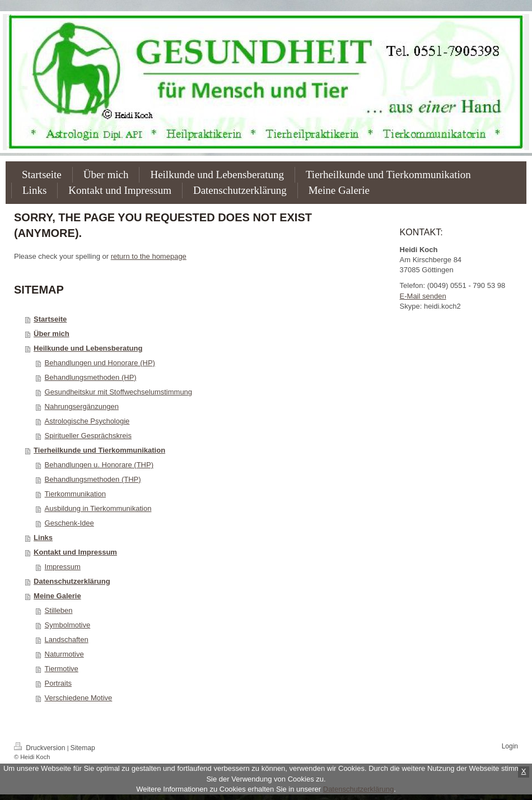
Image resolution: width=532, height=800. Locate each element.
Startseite (50, 319)
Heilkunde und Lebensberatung (88, 348)
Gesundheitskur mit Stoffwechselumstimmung (118, 392)
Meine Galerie (57, 596)
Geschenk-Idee (69, 523)
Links (43, 538)
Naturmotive (64, 654)
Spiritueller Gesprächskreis (88, 436)
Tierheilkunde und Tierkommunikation (99, 450)
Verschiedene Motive (79, 698)
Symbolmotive (68, 625)
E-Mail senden (423, 296)
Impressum (63, 567)
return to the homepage (149, 256)
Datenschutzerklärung (72, 581)
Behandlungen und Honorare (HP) (100, 363)
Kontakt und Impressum (75, 552)
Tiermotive (62, 669)
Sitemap (83, 748)
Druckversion (41, 748)
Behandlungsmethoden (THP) (93, 479)
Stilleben (59, 610)
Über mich (52, 334)
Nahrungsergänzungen (82, 406)
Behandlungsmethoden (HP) (91, 377)
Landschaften (67, 639)
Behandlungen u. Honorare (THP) (99, 465)
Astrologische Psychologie (87, 421)
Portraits (58, 683)
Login (510, 746)
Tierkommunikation (75, 494)
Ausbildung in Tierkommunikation (98, 508)
